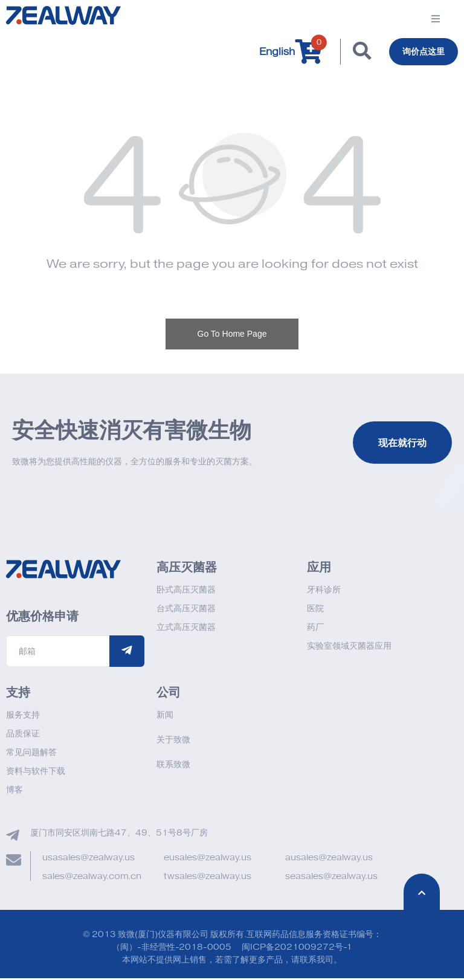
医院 (315, 610)
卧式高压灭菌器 (186, 592)
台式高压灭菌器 (186, 610)
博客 (14, 792)
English (271, 53)
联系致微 (173, 766)
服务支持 (23, 717)
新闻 (165, 717)
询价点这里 (420, 53)
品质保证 (23, 735)
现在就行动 (402, 444)
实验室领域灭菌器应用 (349, 648)
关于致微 (173, 741)
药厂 (315, 629)
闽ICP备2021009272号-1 (297, 949)
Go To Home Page (232, 336)
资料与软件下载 (36, 773)
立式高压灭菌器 (186, 629)
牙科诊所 (324, 592)
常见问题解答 (31, 754)
